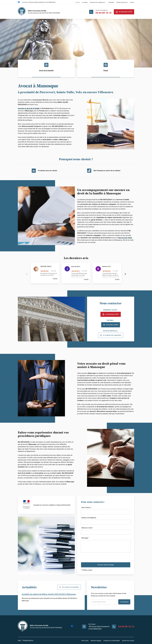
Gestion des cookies (128, 641)
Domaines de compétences (97, 2)
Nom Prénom (87, 508)
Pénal (106, 71)
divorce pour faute (125, 238)
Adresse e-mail (87, 528)
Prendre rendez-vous (122, 2)
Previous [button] (27, 274)
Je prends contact (111, 325)
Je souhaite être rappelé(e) (111, 335)
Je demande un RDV (124, 12)
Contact (132, 2)
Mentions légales (96, 641)
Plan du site (85, 641)
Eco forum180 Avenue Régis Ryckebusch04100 (99, 627)
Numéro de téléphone (89, 518)
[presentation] (96, 558)
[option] (76, 43)
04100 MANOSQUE (39, 2)
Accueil (78, 2)
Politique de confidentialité (112, 641)
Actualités (111, 2)
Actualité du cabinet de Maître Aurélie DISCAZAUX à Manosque (49, 594)
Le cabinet (85, 2)
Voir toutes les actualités (69, 587)
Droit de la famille (46, 71)
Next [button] (125, 274)
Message (85, 538)
